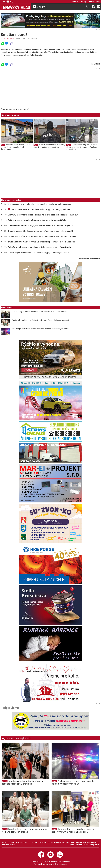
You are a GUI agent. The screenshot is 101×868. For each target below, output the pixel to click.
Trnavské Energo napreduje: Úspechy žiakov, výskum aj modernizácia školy (73, 830)
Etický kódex (73, 842)
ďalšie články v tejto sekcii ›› (90, 259)
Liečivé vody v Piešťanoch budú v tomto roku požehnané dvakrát (39, 312)
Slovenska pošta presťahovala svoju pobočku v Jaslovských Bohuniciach (16, 147)
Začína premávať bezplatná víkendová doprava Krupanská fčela (37, 220)
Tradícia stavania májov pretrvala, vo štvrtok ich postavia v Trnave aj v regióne (41, 242)
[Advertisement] (23, 88)
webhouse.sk (62, 864)
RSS (89, 842)
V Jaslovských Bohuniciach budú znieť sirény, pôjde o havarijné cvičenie (39, 253)
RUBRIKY (40, 7)
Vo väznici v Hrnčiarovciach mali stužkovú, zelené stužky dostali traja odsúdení (42, 236)
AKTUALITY (5, 39)
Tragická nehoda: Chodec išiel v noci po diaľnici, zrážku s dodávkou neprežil (40, 231)
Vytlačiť (96, 64)
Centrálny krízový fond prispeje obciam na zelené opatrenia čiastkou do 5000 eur (82, 147)
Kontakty (95, 842)
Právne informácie (39, 842)
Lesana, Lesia (95, 1)
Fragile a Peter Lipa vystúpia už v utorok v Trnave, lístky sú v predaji (40, 320)
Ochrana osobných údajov (57, 842)
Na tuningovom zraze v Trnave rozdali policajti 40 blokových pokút (40, 329)
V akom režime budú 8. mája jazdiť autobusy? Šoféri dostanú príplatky (40, 226)
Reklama (82, 842)
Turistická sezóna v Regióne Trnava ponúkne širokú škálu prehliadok (22, 782)
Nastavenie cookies (78, 845)
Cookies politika (93, 845)
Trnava (5, 781)
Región (12, 39)
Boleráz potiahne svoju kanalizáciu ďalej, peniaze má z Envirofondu (39, 247)
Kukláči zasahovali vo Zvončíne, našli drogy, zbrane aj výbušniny (49, 146)
